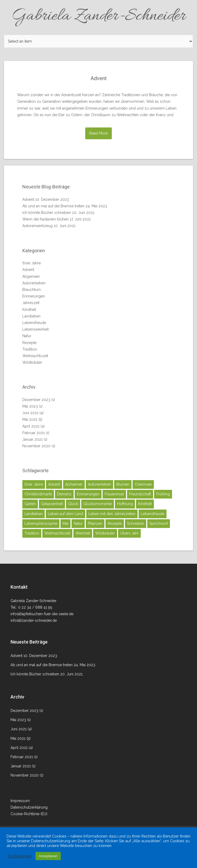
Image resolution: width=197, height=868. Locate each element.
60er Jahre (32, 263)
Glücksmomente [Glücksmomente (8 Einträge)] (98, 504)
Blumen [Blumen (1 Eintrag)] (123, 484)
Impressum (20, 801)
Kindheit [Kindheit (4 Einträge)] (145, 504)
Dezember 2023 (36, 400)
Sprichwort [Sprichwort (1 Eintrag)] (159, 523)
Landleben (31, 316)
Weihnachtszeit (35, 356)
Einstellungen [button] (20, 856)
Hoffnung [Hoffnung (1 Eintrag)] (125, 504)
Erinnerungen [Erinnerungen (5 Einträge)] (88, 494)
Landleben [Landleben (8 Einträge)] (34, 514)
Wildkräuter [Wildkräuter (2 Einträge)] (105, 533)
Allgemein (31, 276)
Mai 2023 (30, 406)
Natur (27, 336)
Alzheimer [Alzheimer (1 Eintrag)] (74, 484)
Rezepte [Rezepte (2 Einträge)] (115, 523)
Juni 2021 (30, 413)
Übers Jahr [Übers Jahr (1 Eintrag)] (129, 533)
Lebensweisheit (36, 329)
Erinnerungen (34, 296)
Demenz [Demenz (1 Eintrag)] (64, 494)
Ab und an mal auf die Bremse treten (53, 206)
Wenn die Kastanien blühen (46, 219)
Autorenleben (34, 283)
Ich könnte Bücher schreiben (47, 213)
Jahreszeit (31, 303)
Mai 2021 (30, 419)
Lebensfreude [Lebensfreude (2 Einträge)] (153, 514)
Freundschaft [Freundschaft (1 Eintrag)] (140, 494)
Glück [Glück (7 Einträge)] (73, 504)
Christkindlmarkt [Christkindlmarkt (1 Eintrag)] (38, 494)
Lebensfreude (34, 323)
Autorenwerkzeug (37, 226)
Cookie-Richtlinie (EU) (29, 814)
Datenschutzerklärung (29, 807)
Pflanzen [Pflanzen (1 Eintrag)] (95, 523)
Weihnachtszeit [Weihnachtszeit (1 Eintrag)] (57, 533)
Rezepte (29, 343)
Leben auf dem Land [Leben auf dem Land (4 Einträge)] (65, 514)
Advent (99, 78)
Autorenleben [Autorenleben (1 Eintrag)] (99, 484)
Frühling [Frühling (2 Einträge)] (163, 494)
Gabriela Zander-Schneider (99, 16)
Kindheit (29, 310)
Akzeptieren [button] (48, 856)
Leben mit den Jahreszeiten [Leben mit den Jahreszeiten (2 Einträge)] (112, 514)
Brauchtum (32, 290)
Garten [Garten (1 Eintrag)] (30, 504)
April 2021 (31, 426)
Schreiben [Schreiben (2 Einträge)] (136, 523)
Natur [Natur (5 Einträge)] (78, 523)
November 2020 (36, 446)
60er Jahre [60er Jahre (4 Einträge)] (34, 484)
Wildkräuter (32, 362)
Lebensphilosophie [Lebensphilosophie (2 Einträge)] (41, 523)
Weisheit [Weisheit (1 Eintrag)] (83, 533)
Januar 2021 (32, 439)
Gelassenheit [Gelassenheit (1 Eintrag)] (52, 504)
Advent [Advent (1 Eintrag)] (54, 484)
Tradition (30, 349)
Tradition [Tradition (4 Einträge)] (32, 533)
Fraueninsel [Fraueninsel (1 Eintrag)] (114, 494)
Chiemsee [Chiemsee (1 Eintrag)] (143, 484)
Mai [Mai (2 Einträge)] (65, 523)
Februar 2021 (34, 433)
